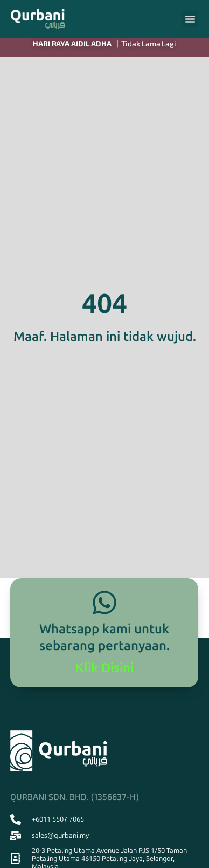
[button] (190, 19)
